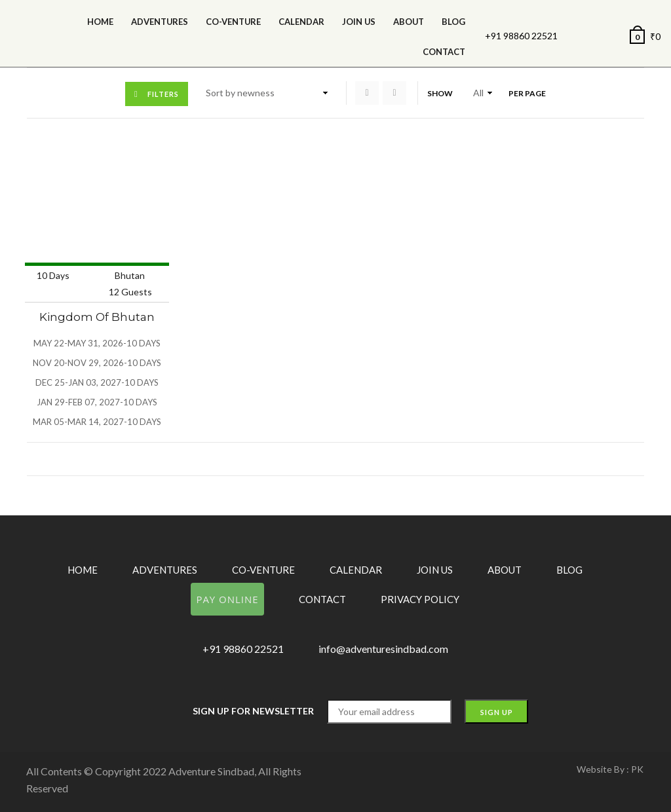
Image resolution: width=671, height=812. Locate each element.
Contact (444, 52)
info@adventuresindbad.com (383, 649)
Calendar (356, 570)
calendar (301, 22)
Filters (163, 94)
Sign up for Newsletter (253, 711)
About (409, 22)
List (394, 93)
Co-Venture (233, 22)
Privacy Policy (420, 599)
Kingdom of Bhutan (97, 317)
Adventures (160, 22)
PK (637, 769)
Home (100, 22)
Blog (453, 22)
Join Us (359, 22)
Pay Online (227, 599)
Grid (367, 93)
